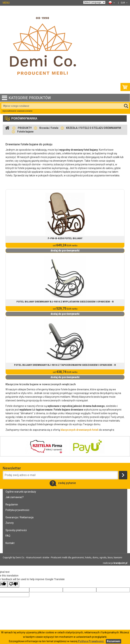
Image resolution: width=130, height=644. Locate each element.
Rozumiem (114, 641)
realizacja (115, 563)
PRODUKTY (25, 128)
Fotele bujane (25, 132)
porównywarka (21, 118)
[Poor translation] (13, 584)
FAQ (8, 536)
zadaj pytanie (63, 483)
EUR (124, 3)
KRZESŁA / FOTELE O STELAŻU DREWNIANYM (94, 128)
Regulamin (12, 505)
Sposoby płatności (16, 530)
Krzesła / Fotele (49, 128)
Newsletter (12, 468)
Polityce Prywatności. (91, 641)
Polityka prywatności (17, 510)
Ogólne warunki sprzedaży (21, 492)
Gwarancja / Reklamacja (19, 517)
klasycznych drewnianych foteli (80, 430)
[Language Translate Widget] (94, 2)
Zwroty (10, 523)
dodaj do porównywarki (65, 251)
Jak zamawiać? (15, 497)
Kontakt (10, 543)
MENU (6, 3)
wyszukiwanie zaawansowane (17, 111)
